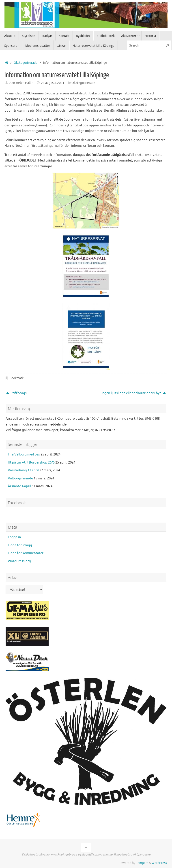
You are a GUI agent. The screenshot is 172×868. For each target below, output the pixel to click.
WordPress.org (19, 561)
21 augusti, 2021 (53, 83)
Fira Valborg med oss (24, 454)
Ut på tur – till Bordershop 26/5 (31, 463)
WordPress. (160, 863)
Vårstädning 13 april (23, 470)
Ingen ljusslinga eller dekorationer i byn (134, 393)
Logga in (14, 537)
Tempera (142, 863)
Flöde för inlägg (20, 545)
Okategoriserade (26, 63)
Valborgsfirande (20, 478)
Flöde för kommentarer (26, 553)
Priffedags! (17, 393)
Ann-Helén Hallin (21, 83)
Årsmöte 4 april (19, 486)
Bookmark (16, 378)
